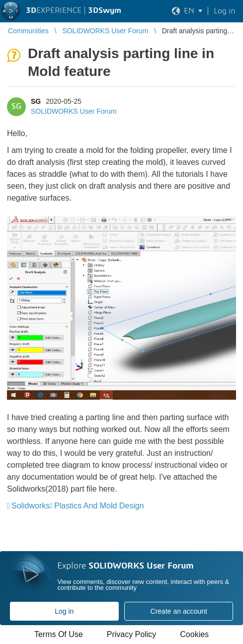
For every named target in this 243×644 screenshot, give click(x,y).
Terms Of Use (59, 634)
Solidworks (31, 506)
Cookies (194, 634)
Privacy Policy (132, 634)
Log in (64, 611)
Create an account (179, 611)
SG (36, 101)
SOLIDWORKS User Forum (74, 111)
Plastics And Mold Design (99, 506)
